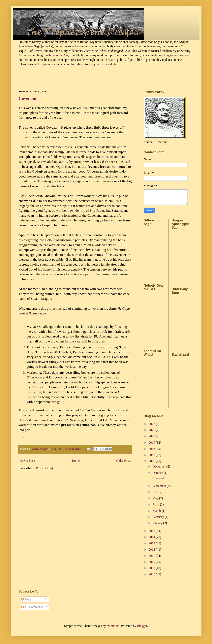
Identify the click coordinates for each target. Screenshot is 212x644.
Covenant (28, 98)
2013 (152, 543)
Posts (26, 599)
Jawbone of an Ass (56, 55)
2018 (152, 449)
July (155, 492)
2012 (152, 549)
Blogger (142, 626)
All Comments (32, 607)
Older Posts (123, 461)
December (159, 466)
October (158, 473)
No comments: (74, 449)
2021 (152, 430)
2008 (152, 574)
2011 (152, 556)
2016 (152, 461)
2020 (152, 436)
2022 (152, 424)
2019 (152, 443)
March (157, 511)
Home (76, 461)
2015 (152, 531)
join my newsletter (106, 64)
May (156, 498)
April (156, 504)
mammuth (113, 626)
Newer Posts (28, 461)
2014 (152, 537)
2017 (152, 455)
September (160, 486)
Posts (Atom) (45, 468)
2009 (152, 568)
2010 (152, 562)
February (159, 517)
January (158, 523)
